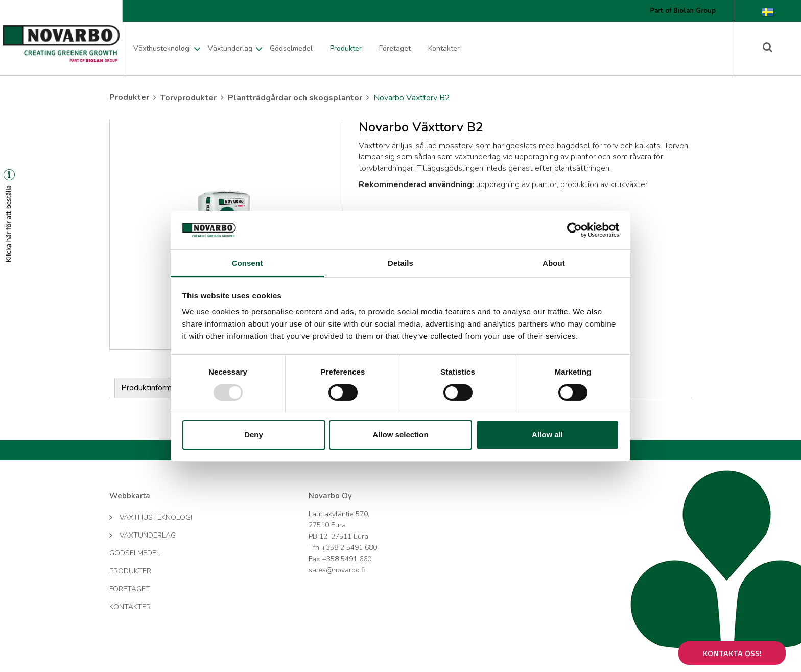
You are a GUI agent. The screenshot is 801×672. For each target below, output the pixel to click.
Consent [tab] (248, 263)
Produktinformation (155, 388)
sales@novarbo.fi (337, 570)
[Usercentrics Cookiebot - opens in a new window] (574, 230)
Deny (254, 435)
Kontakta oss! (732, 653)
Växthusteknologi (162, 48)
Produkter (346, 48)
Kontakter (444, 48)
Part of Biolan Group (683, 11)
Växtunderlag (230, 48)
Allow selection (400, 435)
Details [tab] (400, 263)
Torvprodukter (189, 98)
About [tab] (554, 263)
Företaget (395, 48)
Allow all (547, 435)
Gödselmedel (291, 48)
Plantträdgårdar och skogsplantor (295, 98)
